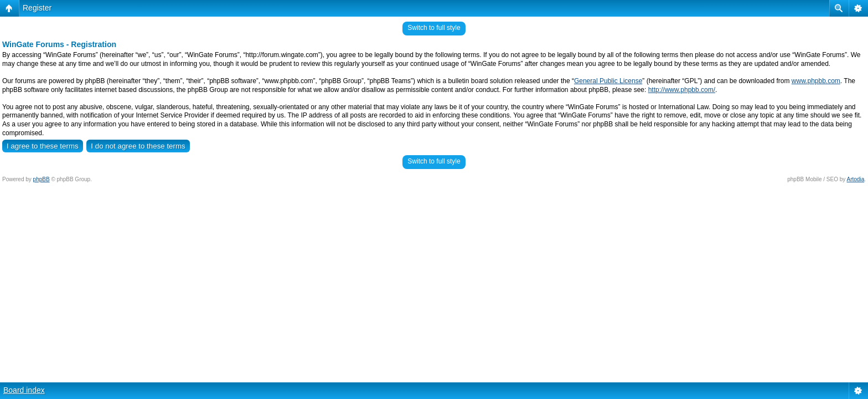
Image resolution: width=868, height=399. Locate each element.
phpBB (42, 179)
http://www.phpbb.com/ (682, 90)
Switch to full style (434, 28)
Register (37, 8)
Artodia (856, 179)
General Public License (608, 81)
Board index (24, 390)
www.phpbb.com (816, 81)
